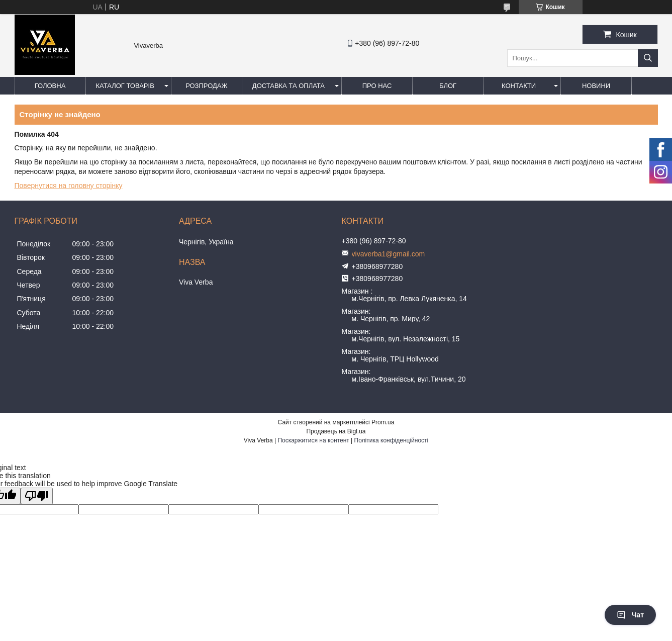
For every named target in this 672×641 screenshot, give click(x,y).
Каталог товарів (125, 86)
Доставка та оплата (289, 86)
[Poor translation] (37, 496)
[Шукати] (648, 58)
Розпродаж (206, 86)
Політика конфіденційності (392, 440)
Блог (448, 86)
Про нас (377, 86)
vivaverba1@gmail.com (389, 254)
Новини (596, 86)
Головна (50, 86)
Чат (630, 615)
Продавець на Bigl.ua (336, 431)
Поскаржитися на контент (313, 440)
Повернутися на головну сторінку (69, 186)
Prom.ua (383, 422)
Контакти (519, 86)
